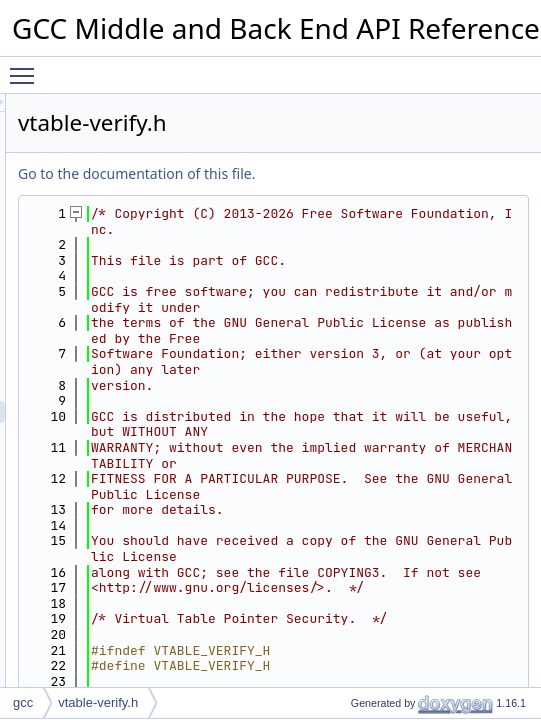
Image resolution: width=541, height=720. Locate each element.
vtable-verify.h (98, 702)
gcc (23, 702)
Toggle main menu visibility (27, 67)
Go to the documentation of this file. (386, 173)
